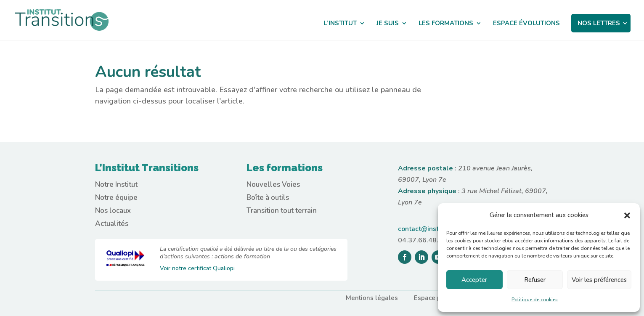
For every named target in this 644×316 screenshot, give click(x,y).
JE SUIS (388, 24)
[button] (627, 215)
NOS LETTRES (599, 23)
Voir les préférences (599, 280)
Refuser (535, 280)
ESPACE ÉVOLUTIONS (526, 24)
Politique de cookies (535, 300)
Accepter (474, 280)
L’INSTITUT (340, 24)
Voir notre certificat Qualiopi (197, 268)
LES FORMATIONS (446, 24)
